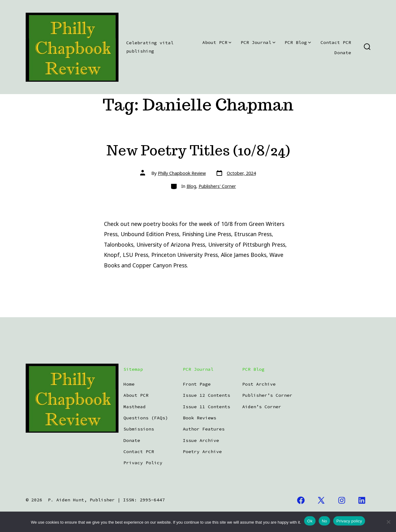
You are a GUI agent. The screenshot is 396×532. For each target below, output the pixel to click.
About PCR (217, 42)
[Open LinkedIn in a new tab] (362, 500)
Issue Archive (201, 440)
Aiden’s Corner (262, 407)
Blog (191, 186)
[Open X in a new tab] (321, 500)
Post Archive (259, 384)
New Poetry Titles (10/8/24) (198, 150)
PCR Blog (298, 42)
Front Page (197, 384)
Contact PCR (336, 42)
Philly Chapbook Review (182, 173)
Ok (310, 521)
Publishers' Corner (217, 186)
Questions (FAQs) (146, 418)
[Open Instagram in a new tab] (342, 500)
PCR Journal (258, 42)
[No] (388, 522)
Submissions (139, 429)
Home (129, 384)
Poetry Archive (202, 452)
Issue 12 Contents (207, 395)
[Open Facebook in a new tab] (301, 500)
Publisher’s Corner (267, 395)
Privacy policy (349, 521)
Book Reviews (200, 418)
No (324, 521)
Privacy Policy (143, 463)
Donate (343, 53)
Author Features (204, 429)
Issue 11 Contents (207, 407)
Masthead (135, 407)
